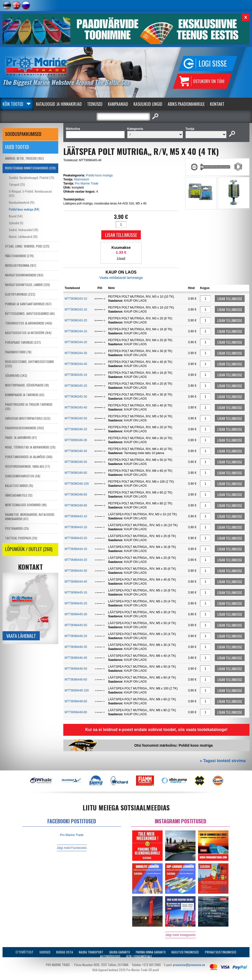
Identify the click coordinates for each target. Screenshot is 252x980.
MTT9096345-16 (76, 375)
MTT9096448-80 (76, 712)
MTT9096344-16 (76, 331)
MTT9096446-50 (76, 669)
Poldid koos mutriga (99, 175)
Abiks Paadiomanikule (186, 104)
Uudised (45, 952)
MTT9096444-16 (76, 549)
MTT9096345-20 (76, 386)
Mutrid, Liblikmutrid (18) (23, 237)
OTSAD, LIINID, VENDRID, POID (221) (27, 246)
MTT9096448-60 (76, 701)
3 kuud (121, 258)
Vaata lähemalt (21, 636)
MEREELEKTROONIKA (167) (21, 265)
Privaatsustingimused (221, 952)
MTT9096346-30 (76, 440)
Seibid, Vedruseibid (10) (24, 230)
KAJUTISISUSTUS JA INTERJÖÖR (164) (28, 333)
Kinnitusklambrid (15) (22, 202)
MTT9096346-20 (76, 429)
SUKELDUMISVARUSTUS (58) (23, 476)
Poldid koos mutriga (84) (24, 209)
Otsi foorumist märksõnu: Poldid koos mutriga (173, 745)
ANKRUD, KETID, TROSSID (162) (24, 158)
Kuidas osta (65, 952)
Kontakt (217, 104)
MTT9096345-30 (76, 397)
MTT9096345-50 (76, 418)
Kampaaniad (118, 104)
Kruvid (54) (16, 216)
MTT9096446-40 (76, 658)
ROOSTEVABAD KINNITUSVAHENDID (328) (30, 168)
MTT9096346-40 (76, 451)
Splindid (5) (16, 223)
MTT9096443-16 (76, 527)
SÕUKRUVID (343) (16, 375)
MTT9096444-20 (76, 560)
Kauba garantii (120, 952)
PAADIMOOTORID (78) (18, 352)
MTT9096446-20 (76, 636)
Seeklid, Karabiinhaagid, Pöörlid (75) (32, 178)
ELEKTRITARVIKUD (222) (20, 294)
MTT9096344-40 (76, 364)
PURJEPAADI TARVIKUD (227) (23, 342)
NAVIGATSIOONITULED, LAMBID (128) (27, 285)
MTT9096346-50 (76, 462)
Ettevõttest (25, 952)
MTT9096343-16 (76, 310)
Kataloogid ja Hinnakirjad (59, 104)
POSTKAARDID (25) (17, 528)
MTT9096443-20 (76, 538)
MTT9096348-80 (76, 505)
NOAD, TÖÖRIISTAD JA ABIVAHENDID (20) (30, 447)
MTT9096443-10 (76, 516)
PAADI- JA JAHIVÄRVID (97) (21, 437)
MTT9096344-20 (76, 342)
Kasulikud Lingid (148, 104)
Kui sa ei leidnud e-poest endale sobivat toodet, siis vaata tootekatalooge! (157, 730)
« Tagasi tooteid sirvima (223, 761)
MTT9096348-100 (77, 484)
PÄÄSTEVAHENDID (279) (19, 256)
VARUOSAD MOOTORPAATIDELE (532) (28, 418)
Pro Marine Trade (87, 183)
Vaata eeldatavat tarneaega (121, 278)
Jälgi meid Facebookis (72, 848)
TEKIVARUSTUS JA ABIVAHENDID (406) (29, 323)
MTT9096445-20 (76, 603)
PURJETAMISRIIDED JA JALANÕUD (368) (29, 457)
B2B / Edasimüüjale (139, 956)
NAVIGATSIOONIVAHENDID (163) (24, 275)
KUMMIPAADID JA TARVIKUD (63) (25, 395)
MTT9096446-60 (76, 680)
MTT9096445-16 (76, 593)
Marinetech (81, 179)
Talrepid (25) (17, 184)
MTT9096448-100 (77, 690)
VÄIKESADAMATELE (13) (19, 495)
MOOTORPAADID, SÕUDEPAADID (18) (27, 385)
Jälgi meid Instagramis (180, 935)
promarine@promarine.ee (189, 965)
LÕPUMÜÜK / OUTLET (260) (29, 549)
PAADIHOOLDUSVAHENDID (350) (24, 428)
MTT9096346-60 (76, 473)
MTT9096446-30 (76, 647)
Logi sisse (213, 63)
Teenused (95, 104)
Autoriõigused (110, 956)
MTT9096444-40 (76, 582)
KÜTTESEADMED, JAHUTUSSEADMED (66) (30, 313)
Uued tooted (17, 147)
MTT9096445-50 (76, 625)
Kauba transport (91, 952)
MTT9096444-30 (76, 571)
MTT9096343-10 (76, 299)
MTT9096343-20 (76, 320)
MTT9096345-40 (76, 407)
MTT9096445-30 (76, 614)
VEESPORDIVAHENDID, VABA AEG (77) (27, 466)
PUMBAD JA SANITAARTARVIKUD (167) (28, 304)
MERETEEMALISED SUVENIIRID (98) (26, 505)
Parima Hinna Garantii (151, 952)
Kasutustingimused (185, 952)
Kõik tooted (13, 104)
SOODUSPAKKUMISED (23, 134)
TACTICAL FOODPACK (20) (21, 538)
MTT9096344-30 (76, 353)
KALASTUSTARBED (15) (19, 486)
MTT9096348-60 (76, 495)
